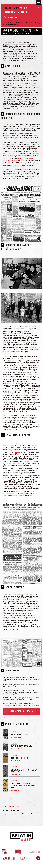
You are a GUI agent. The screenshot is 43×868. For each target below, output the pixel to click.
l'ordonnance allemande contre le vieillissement (19, 160)
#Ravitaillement (26, 32)
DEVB (5, 718)
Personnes (24, 8)
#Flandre (36, 30)
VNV (15, 42)
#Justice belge (7, 32)
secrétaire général (21, 164)
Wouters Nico (12, 23)
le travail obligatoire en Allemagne (22, 447)
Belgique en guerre (12, 8)
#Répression (6, 33)
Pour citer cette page (11, 24)
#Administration (8, 30)
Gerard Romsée (8, 132)
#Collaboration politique (23, 30)
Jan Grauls (15, 383)
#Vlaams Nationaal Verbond (21, 33)
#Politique (16, 32)
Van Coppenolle (16, 453)
